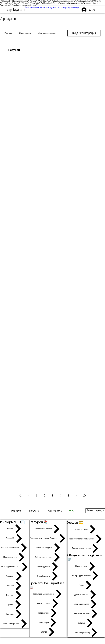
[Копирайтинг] (48, 613)
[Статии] (48, 632)
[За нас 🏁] (15, 538)
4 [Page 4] (60, 496)
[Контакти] (57, 511)
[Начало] (18, 511)
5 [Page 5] (68, 496)
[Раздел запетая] (48, 604)
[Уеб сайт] (15, 586)
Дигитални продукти (47, 33)
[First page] (21, 496)
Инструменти (25, 33)
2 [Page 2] (45, 496)
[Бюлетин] (15, 595)
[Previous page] (29, 496)
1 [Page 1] (37, 496)
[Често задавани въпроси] (15, 567)
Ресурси (8, 33)
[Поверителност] (15, 557)
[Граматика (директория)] (48, 594)
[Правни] (37, 511)
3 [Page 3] (52, 496)
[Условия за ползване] (15, 548)
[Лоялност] (15, 576)
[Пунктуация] (48, 623)
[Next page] (76, 496)
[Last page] (84, 496)
